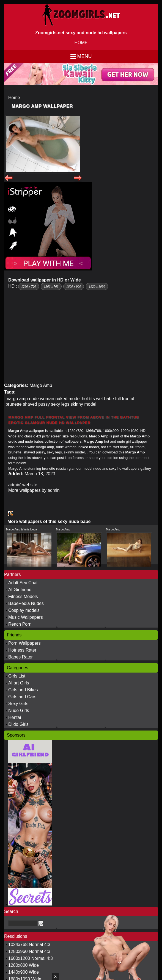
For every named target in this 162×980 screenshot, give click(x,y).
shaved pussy (36, 404)
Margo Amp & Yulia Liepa (21, 529)
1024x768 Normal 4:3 (29, 945)
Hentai (15, 717)
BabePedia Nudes (26, 603)
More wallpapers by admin (34, 490)
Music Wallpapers (26, 617)
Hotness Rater (22, 650)
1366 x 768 (51, 286)
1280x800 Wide (24, 965)
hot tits (88, 399)
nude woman (42, 399)
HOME (81, 43)
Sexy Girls (18, 704)
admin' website (23, 485)
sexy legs (60, 404)
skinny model (83, 404)
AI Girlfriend (20, 590)
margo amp (17, 399)
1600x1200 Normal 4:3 (31, 958)
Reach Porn (20, 624)
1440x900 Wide (24, 972)
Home (14, 98)
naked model (68, 399)
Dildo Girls (18, 724)
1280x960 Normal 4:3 (29, 951)
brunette (14, 404)
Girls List (17, 676)
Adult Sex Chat (23, 583)
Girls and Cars (22, 697)
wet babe (105, 399)
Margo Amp (41, 385)
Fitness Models (23, 597)
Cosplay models (24, 610)
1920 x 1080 (97, 286)
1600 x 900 (74, 286)
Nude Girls (19, 711)
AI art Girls (19, 683)
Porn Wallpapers (24, 643)
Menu (85, 56)
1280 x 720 (28, 286)
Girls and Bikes (23, 690)
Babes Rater (20, 657)
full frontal (125, 399)
